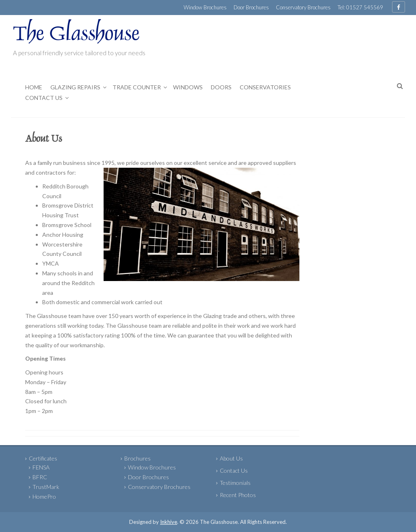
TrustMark (46, 487)
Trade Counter (137, 87)
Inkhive (169, 522)
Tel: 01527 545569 (360, 7)
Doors (221, 87)
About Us (231, 458)
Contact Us (44, 98)
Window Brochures (205, 7)
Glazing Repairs (75, 87)
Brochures (138, 458)
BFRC (40, 477)
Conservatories (265, 87)
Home (34, 87)
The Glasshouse (76, 35)
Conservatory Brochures (303, 7)
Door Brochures (251, 7)
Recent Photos (238, 495)
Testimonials (235, 483)
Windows (188, 87)
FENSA (41, 467)
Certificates (43, 458)
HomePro (44, 496)
